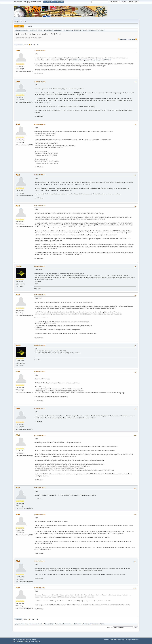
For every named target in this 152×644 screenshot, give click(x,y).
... (36, 45)
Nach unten (19, 45)
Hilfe (112, 640)
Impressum (107, 640)
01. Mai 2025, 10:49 (39, 588)
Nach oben (18, 619)
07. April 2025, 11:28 (40, 408)
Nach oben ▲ (136, 640)
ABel (18, 51)
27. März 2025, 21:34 (40, 124)
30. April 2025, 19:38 (40, 514)
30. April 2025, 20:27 (40, 561)
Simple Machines (27, 640)
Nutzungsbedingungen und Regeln (123, 640)
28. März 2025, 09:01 (40, 175)
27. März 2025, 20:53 (40, 81)
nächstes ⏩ (133, 39)
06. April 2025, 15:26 (40, 295)
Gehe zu (110, 628)
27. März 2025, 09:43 (40, 51)
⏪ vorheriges (122, 39)
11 (38, 45)
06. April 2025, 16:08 (40, 345)
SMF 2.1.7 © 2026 (17, 640)
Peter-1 (19, 266)
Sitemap (34, 640)
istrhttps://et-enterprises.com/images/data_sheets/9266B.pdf (92, 60)
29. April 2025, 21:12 (40, 488)
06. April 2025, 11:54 (40, 206)
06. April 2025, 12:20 (40, 266)
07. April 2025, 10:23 (40, 372)
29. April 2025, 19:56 (40, 435)
